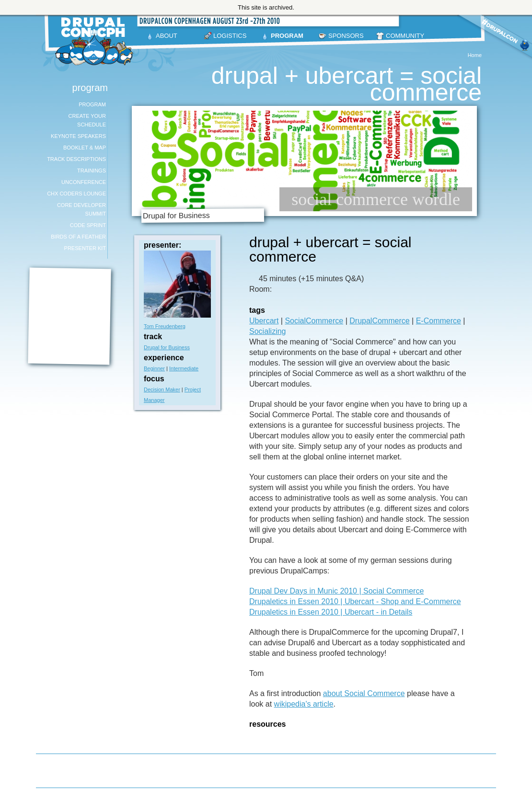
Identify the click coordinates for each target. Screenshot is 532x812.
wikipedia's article (304, 704)
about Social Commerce (364, 693)
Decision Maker (162, 389)
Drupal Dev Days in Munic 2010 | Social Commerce (336, 591)
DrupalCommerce (379, 321)
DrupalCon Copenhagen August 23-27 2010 (96, 41)
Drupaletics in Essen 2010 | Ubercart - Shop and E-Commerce (355, 601)
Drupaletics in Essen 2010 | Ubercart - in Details (331, 612)
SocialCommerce (314, 321)
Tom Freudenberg (165, 326)
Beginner (154, 368)
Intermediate (184, 368)
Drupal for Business (167, 347)
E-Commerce (439, 321)
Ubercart (264, 321)
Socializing (267, 331)
